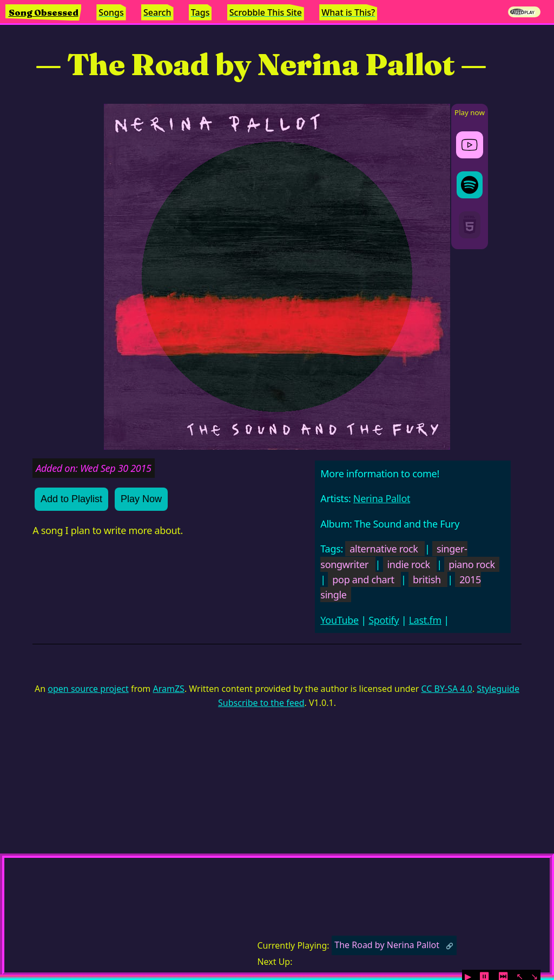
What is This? (348, 12)
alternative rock (384, 549)
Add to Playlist (71, 499)
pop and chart (363, 579)
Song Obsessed (44, 12)
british (427, 579)
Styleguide (498, 689)
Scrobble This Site (266, 12)
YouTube (339, 620)
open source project (88, 689)
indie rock (409, 564)
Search (157, 12)
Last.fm (425, 620)
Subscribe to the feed (261, 703)
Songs (111, 12)
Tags (200, 12)
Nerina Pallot (382, 498)
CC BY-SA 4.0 (446, 689)
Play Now (141, 499)
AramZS (169, 689)
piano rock (472, 564)
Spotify (384, 620)
